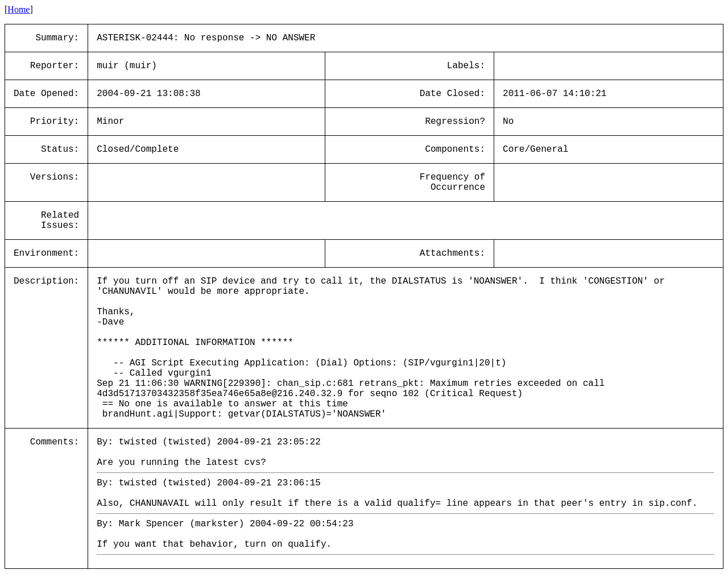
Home (18, 9)
